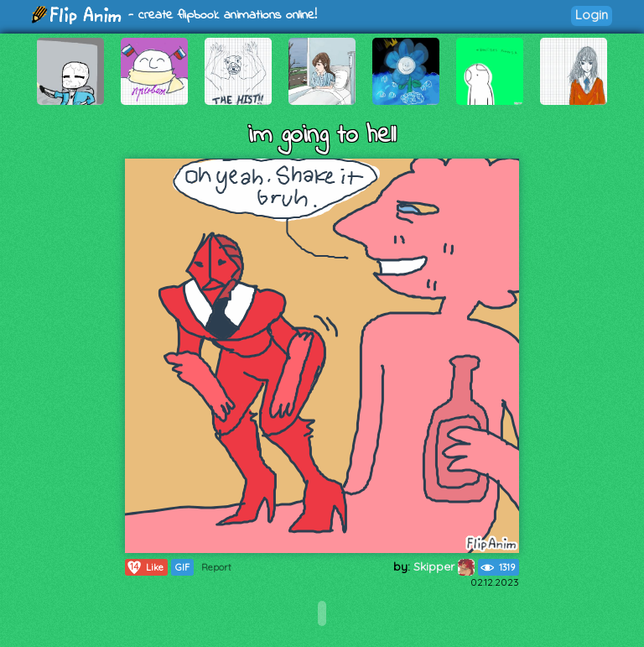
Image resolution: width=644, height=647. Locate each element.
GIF (182, 567)
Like (145, 567)
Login (592, 15)
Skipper (444, 566)
